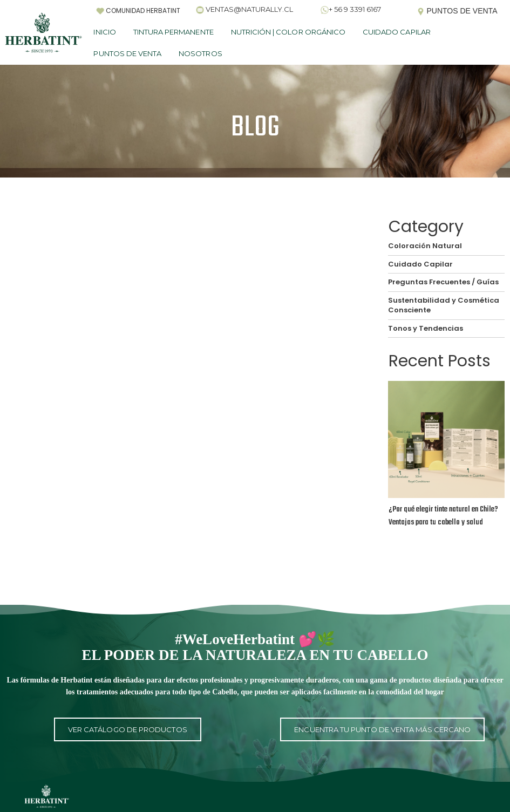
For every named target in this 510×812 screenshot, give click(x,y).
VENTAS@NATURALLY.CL (249, 9)
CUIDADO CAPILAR (397, 32)
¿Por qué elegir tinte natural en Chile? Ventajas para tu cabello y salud (443, 516)
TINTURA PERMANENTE (174, 32)
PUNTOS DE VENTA (127, 53)
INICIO (104, 32)
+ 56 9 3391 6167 (355, 9)
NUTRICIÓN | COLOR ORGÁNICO (288, 32)
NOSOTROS (200, 53)
